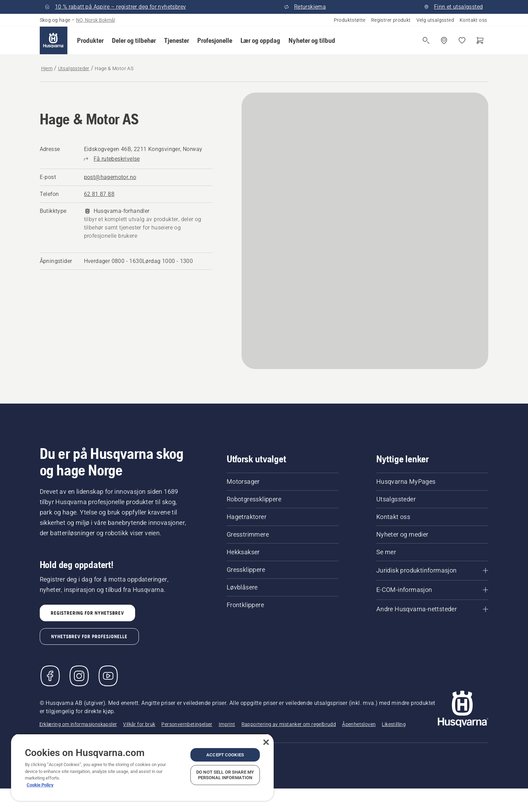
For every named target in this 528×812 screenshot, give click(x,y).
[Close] (266, 742)
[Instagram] (79, 676)
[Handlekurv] (480, 40)
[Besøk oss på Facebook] (50, 676)
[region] (142, 767)
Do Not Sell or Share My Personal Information (225, 775)
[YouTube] (108, 676)
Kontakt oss (473, 20)
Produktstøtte (350, 20)
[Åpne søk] (426, 40)
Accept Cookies (225, 755)
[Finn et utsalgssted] (444, 40)
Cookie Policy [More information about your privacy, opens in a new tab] (40, 785)
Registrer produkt (391, 20)
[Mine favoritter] (462, 40)
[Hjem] (54, 40)
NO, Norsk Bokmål (96, 20)
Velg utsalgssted (435, 20)
